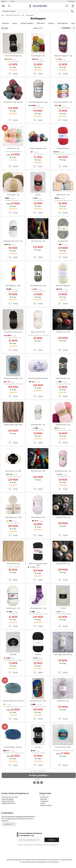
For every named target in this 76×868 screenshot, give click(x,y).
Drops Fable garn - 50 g (38, 56)
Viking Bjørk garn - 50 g (38, 425)
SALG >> (13, 1)
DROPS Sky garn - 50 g (63, 195)
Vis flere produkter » (39, 775)
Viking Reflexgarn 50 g (38, 517)
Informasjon (71, 1)
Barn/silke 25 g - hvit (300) (13, 471)
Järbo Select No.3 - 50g (38, 471)
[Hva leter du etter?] (38, 11)
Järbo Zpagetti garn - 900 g (13, 517)
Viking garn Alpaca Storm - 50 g (13, 241)
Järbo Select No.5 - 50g (63, 564)
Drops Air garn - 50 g (13, 195)
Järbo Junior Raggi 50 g (63, 286)
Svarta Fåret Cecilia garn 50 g (13, 332)
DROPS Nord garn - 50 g (63, 425)
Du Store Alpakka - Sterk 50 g (13, 747)
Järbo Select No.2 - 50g (63, 332)
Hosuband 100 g (63, 241)
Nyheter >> (5, 1)
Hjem (3, 15)
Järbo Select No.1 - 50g (38, 241)
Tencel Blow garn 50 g (13, 564)
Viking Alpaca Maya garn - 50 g (13, 378)
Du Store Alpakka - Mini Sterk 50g (13, 701)
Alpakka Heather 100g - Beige (13, 425)
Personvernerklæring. (52, 845)
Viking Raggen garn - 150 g (38, 608)
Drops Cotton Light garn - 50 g (63, 102)
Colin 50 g (38, 654)
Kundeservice (44, 797)
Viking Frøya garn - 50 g (63, 378)
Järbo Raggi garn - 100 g (13, 286)
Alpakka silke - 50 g (63, 701)
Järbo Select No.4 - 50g (63, 517)
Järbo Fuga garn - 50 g (13, 608)
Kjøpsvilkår (44, 799)
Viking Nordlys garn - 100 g (38, 701)
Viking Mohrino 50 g (63, 148)
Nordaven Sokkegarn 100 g (38, 148)
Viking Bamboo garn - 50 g (38, 286)
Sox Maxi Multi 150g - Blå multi (13, 102)
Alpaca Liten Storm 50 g (38, 332)
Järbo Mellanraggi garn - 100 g (38, 102)
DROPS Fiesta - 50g (13, 148)
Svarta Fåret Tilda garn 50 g (13, 56)
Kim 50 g (38, 747)
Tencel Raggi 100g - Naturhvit (63, 654)
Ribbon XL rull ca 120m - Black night (38, 564)
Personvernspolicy (46, 805)
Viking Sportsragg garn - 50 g (63, 56)
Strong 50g (13, 654)
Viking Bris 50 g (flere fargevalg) (38, 378)
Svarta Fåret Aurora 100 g (63, 747)
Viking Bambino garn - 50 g (63, 471)
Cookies (43, 803)
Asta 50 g (63, 608)
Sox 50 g (38, 195)
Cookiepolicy (44, 801)
